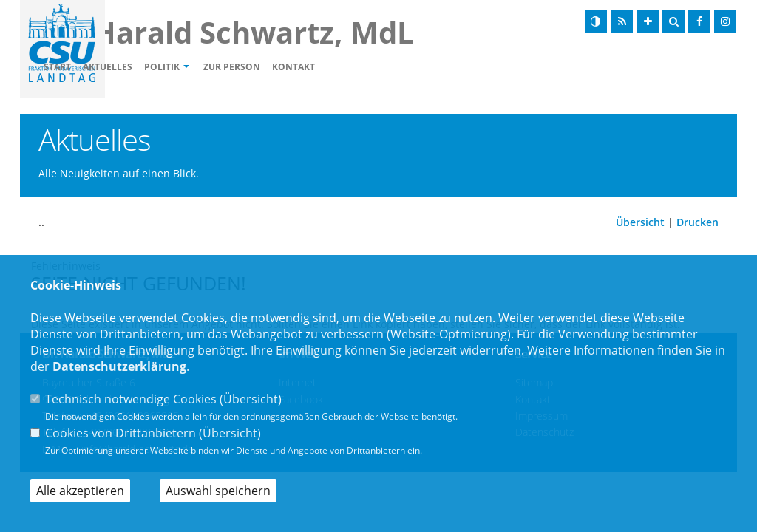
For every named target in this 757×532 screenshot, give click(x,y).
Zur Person (317, 67)
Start (142, 67)
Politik (247, 67)
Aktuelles (193, 67)
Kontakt (378, 67)
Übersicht (640, 222)
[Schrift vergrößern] (648, 21)
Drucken (697, 222)
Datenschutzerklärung (119, 366)
